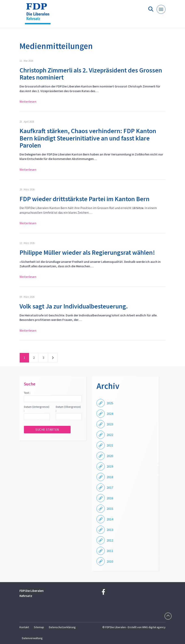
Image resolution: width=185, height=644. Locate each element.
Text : (27, 393)
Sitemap (39, 627)
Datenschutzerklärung (62, 627)
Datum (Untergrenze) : (37, 409)
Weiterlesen (28, 101)
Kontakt (24, 627)
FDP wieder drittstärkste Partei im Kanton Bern (84, 199)
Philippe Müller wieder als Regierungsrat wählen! (87, 252)
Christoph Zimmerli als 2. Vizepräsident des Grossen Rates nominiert (91, 74)
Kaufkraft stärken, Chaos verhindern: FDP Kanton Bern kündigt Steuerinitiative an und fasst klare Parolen (88, 138)
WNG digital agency (154, 627)
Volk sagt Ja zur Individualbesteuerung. (74, 306)
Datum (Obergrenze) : (68, 409)
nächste (53, 358)
